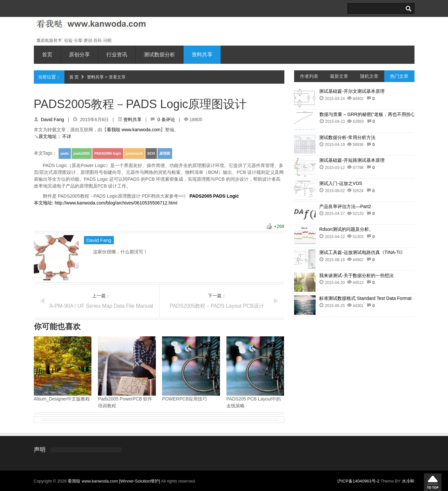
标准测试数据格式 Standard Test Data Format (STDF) (373, 298)
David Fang (52, 119)
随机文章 (369, 76)
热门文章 (399, 76)
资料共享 (202, 55)
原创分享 (79, 55)
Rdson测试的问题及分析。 (346, 229)
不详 (67, 136)
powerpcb (134, 153)
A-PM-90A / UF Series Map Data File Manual (101, 306)
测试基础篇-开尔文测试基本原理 (352, 91)
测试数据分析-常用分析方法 (347, 137)
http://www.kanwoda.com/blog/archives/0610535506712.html (116, 203)
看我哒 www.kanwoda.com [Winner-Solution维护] (114, 481)
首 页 (74, 77)
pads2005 (82, 153)
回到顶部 (433, 482)
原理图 (165, 153)
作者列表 (309, 76)
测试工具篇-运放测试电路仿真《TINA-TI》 (362, 252)
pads (65, 153)
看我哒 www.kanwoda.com (134, 130)
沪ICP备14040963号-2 (358, 481)
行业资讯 (117, 55)
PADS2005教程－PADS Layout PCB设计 (217, 306)
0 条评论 (166, 119)
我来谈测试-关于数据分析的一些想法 (356, 275)
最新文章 (339, 76)
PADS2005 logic (108, 153)
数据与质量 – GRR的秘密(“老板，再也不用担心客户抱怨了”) (380, 114)
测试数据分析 (159, 55)
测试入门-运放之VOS (341, 183)
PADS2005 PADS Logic (214, 196)
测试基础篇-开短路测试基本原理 (352, 160)
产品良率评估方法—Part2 (345, 206)
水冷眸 (408, 481)
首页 (47, 55)
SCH (151, 153)
